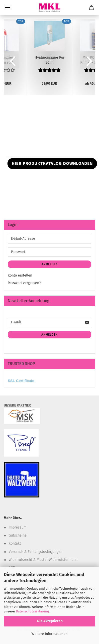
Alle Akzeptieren (50, 621)
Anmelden (50, 264)
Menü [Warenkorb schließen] (7, 8)
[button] (11, 61)
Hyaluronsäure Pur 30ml (49, 60)
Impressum (18, 527)
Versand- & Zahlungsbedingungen (36, 552)
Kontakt (15, 543)
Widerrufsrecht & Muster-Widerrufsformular (43, 560)
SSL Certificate (21, 381)
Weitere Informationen (49, 634)
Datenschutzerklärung (32, 611)
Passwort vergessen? (24, 283)
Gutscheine (18, 535)
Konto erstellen (20, 275)
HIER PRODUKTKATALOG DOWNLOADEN (52, 163)
